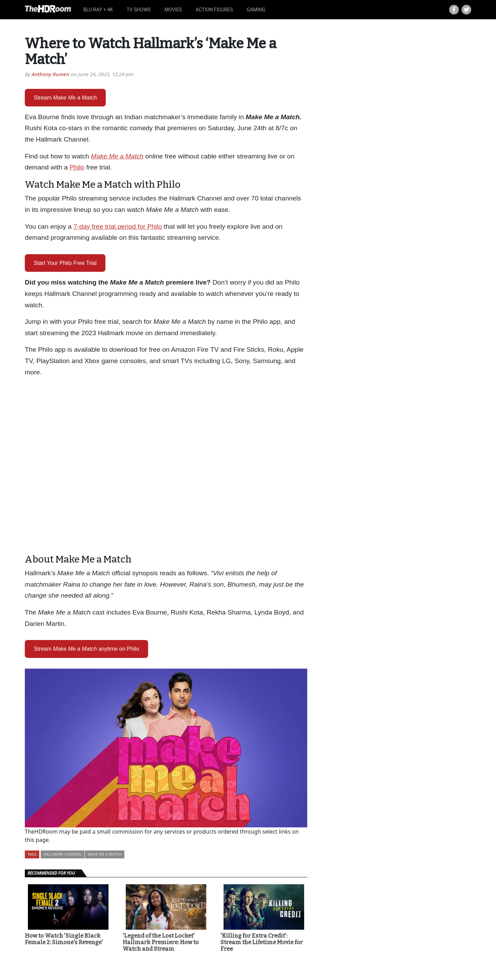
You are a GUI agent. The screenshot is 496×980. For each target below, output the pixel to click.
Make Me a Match (105, 854)
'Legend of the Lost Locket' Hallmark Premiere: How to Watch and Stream (161, 942)
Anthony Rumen (50, 74)
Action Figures (214, 10)
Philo (77, 167)
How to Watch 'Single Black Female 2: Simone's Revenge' (64, 939)
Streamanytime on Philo (86, 649)
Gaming (256, 10)
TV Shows (139, 10)
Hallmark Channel (63, 854)
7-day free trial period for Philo (118, 226)
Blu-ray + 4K (98, 10)
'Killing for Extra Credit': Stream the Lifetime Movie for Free (262, 942)
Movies (173, 10)
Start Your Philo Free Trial (65, 263)
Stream (65, 98)
